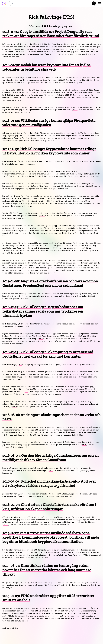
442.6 (49, 201)
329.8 (68, 95)
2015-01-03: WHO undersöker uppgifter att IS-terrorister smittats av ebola (48, 598)
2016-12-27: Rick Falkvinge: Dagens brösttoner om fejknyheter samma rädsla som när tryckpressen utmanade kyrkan (43, 311)
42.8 (5, 435)
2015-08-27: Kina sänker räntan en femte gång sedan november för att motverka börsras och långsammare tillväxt (47, 570)
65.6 (84, 445)
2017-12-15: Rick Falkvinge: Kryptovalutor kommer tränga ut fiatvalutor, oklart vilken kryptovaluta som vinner (49, 151)
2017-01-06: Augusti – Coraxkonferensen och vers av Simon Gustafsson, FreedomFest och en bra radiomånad (50, 283)
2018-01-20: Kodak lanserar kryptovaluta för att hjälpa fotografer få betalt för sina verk (47, 67)
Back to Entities (10, 628)
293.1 (51, 471)
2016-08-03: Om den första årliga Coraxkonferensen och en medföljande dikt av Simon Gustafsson (50, 458)
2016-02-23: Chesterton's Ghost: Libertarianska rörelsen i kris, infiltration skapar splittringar (49, 507)
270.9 (62, 80)
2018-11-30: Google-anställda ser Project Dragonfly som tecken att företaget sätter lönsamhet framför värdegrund (51, 34)
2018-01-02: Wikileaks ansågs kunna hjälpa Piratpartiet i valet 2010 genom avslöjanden (49, 123)
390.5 (91, 296)
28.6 (11, 616)
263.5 (42, 216)
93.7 (47, 585)
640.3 (21, 496)
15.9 (41, 339)
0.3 (20, 365)
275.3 (75, 110)
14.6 (82, 374)
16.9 (5, 176)
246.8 (90, 186)
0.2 (20, 161)
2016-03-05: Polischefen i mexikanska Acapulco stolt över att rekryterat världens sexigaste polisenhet (49, 483)
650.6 (55, 248)
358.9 (25, 233)
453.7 (17, 138)
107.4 (87, 555)
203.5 (14, 406)
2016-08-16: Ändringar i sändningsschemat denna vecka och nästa (51, 417)
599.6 (48, 54)
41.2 (26, 392)
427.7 (6, 525)
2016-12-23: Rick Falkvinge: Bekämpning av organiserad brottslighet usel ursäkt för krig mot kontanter (48, 354)
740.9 (25, 268)
